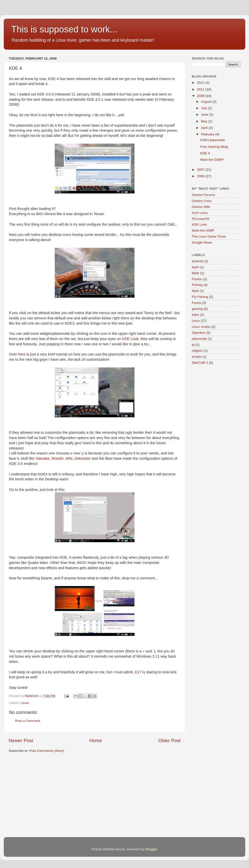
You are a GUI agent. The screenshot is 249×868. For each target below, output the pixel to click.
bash (195, 267)
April (205, 128)
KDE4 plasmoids (213, 140)
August (207, 102)
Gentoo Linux (202, 201)
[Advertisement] (80, 796)
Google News (202, 242)
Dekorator (83, 458)
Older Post (169, 740)
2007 (201, 170)
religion (197, 351)
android (197, 261)
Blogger (151, 849)
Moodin (58, 458)
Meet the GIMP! (212, 160)
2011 (201, 89)
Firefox (197, 279)
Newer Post (21, 740)
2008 (201, 96)
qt (193, 345)
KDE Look (130, 339)
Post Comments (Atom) (47, 751)
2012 (201, 83)
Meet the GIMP (203, 230)
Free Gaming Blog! (214, 147)
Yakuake (42, 458)
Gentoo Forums (203, 195)
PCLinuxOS (201, 219)
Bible (195, 273)
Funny (196, 303)
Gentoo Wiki (201, 207)
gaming (197, 309)
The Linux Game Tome (209, 236)
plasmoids (199, 339)
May (205, 121)
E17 (138, 672)
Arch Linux (200, 213)
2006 (201, 176)
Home (96, 740)
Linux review (201, 327)
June (205, 115)
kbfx (69, 458)
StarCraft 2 (200, 363)
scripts (197, 357)
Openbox (199, 333)
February (208, 134)
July (204, 108)
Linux (25, 703)
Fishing (197, 285)
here (22, 354)
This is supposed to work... (64, 29)
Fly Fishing (200, 297)
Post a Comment (28, 721)
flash (195, 291)
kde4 (195, 315)
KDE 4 (205, 153)
